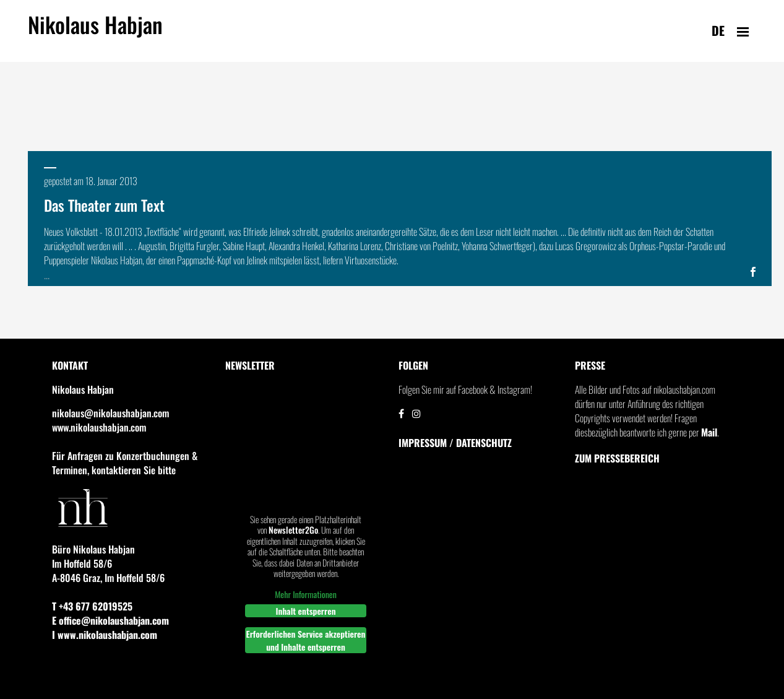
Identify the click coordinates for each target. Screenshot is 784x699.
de (718, 30)
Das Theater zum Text (104, 205)
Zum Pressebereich (617, 458)
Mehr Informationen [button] (306, 594)
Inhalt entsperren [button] (305, 611)
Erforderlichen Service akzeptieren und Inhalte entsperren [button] (305, 640)
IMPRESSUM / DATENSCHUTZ (455, 443)
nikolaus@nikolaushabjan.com (110, 413)
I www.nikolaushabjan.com (105, 635)
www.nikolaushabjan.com (99, 427)
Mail (709, 432)
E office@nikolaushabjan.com (110, 620)
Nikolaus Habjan (95, 32)
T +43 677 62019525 (92, 606)
